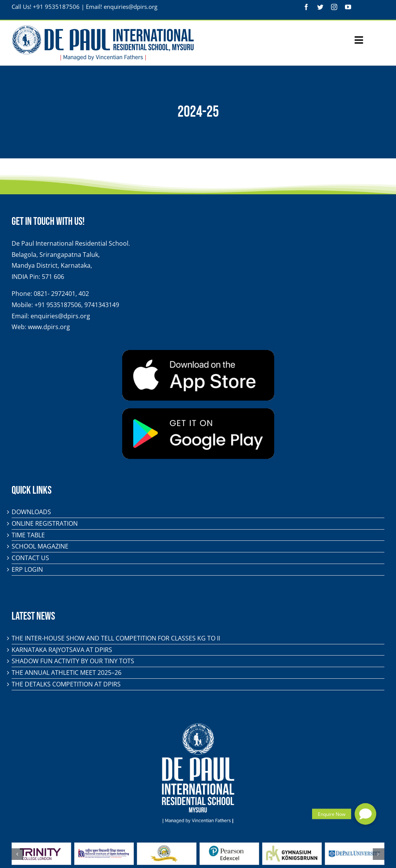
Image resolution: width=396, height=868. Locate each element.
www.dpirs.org (49, 327)
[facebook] (306, 7)
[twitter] (320, 7)
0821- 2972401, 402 (61, 294)
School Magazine (40, 546)
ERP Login (27, 569)
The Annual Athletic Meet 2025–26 (67, 673)
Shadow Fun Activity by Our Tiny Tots (73, 661)
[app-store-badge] (198, 353)
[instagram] (334, 7)
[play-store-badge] (198, 411)
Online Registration (45, 523)
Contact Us (30, 558)
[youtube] (348, 7)
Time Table (28, 535)
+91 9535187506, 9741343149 (77, 305)
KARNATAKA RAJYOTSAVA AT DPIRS (62, 650)
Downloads (31, 512)
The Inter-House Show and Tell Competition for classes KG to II (116, 638)
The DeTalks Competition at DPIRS (66, 684)
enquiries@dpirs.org (131, 7)
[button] (365, 814)
